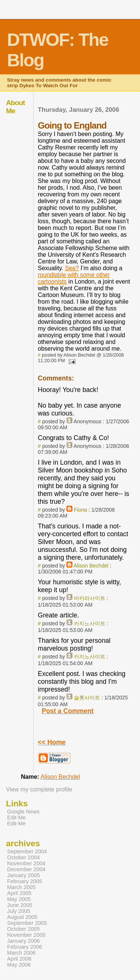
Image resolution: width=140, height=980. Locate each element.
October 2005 (24, 929)
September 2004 (27, 851)
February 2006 (25, 947)
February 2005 (25, 881)
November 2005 (26, 935)
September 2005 (27, 923)
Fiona (80, 510)
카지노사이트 (90, 623)
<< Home (52, 742)
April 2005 (19, 893)
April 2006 (19, 959)
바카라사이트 (90, 598)
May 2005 (19, 899)
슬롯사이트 (87, 698)
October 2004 (24, 857)
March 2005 (21, 887)
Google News (23, 812)
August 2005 (22, 917)
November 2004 (26, 863)
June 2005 (20, 905)
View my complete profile (39, 789)
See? (72, 268)
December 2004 (26, 869)
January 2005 (24, 875)
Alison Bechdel (91, 566)
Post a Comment (68, 711)
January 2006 (24, 941)
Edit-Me (16, 818)
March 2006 (21, 953)
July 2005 (19, 911)
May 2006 (19, 965)
